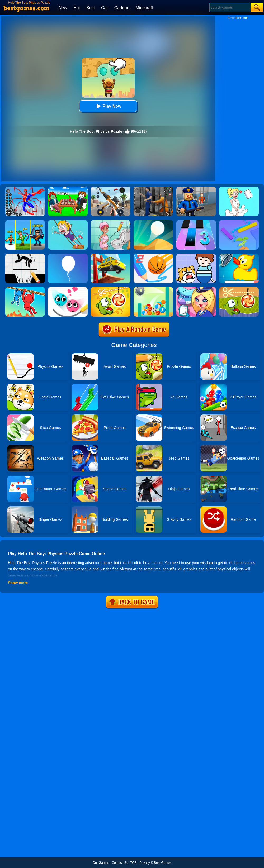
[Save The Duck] (239, 255)
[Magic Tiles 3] (196, 222)
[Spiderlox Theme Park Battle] (25, 188)
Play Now (108, 106)
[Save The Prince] (196, 255)
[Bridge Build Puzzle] (111, 255)
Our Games (101, 863)
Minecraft (144, 8)
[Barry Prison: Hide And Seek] (196, 188)
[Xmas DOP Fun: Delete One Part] (239, 188)
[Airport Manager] (196, 289)
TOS (133, 863)
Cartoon (122, 8)
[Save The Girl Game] (68, 222)
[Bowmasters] (25, 222)
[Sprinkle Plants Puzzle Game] (239, 222)
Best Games (163, 863)
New (63, 8)
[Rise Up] (68, 255)
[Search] (230, 8)
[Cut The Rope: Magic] (111, 289)
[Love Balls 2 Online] (68, 289)
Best (91, 8)
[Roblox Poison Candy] (68, 188)
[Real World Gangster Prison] (153, 188)
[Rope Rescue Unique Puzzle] (25, 289)
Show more (18, 583)
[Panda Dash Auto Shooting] (111, 188)
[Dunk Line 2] (153, 255)
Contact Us (119, 863)
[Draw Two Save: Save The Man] (25, 255)
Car (105, 8)
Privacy (145, 863)
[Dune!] (153, 222)
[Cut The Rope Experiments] (239, 289)
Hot (77, 8)
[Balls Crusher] (153, 289)
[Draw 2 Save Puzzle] (111, 222)
